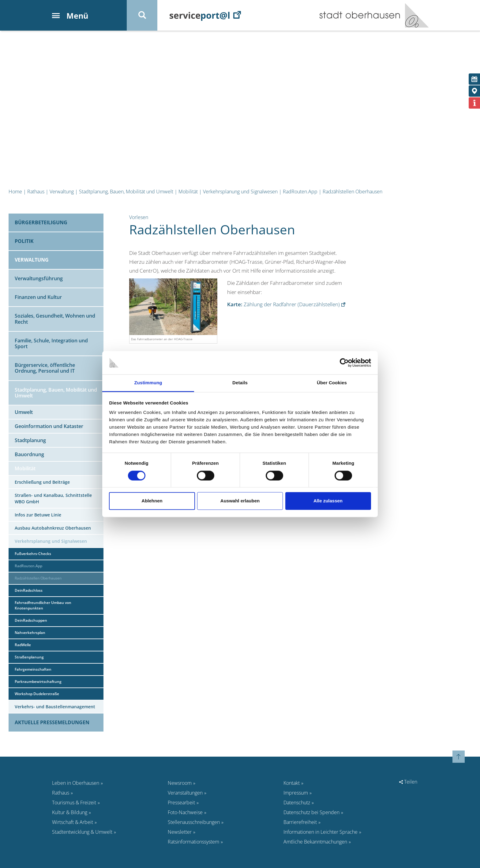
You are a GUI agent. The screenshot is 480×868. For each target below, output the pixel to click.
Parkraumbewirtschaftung (38, 682)
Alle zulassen (328, 501)
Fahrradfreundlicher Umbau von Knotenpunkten (43, 605)
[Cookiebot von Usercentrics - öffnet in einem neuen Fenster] (344, 363)
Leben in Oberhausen (76, 783)
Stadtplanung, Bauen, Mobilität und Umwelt (126, 192)
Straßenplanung (29, 657)
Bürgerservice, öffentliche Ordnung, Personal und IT (45, 368)
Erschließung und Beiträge (42, 482)
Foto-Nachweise (185, 812)
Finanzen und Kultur (38, 297)
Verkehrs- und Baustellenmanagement (55, 707)
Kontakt (292, 783)
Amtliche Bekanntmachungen (315, 842)
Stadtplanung (30, 440)
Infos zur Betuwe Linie (38, 515)
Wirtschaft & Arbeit (73, 822)
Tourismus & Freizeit (74, 803)
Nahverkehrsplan (30, 633)
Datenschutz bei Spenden (311, 812)
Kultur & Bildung (70, 812)
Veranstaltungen (185, 793)
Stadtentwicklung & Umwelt (82, 832)
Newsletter (180, 832)
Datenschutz (297, 803)
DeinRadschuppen (31, 620)
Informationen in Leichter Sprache (321, 832)
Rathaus (36, 192)
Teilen (408, 782)
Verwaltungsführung (39, 278)
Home (15, 192)
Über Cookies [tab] (332, 383)
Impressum (296, 793)
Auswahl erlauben (240, 501)
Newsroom (180, 783)
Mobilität (188, 192)
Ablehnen (152, 501)
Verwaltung (62, 192)
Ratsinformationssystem (193, 842)
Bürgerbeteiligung (41, 222)
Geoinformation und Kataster (49, 426)
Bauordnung (29, 454)
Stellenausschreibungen (194, 822)
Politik (24, 241)
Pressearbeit (181, 803)
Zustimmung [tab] (148, 383)
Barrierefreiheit (300, 822)
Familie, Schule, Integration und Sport (51, 343)
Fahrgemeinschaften (33, 669)
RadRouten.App (300, 192)
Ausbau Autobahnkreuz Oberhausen (53, 528)
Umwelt (24, 412)
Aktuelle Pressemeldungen (52, 722)
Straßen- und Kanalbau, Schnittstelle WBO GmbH (53, 498)
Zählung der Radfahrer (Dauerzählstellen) (283, 304)
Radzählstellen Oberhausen (352, 192)
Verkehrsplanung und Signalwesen (240, 192)
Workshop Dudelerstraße (37, 694)
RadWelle (23, 645)
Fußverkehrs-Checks (33, 554)
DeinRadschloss (29, 590)
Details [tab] (240, 383)
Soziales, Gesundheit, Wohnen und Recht (55, 319)
